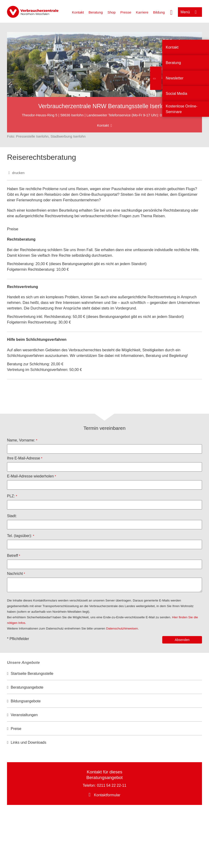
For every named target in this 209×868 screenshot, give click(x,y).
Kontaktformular (107, 795)
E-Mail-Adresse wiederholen (30, 476)
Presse (126, 12)
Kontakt (78, 12)
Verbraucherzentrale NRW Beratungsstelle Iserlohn (105, 106)
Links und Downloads (29, 742)
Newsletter (175, 78)
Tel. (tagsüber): (20, 536)
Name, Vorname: (21, 440)
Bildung (159, 12)
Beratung (96, 12)
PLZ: (11, 496)
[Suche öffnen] (171, 12)
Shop (112, 12)
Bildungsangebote (26, 701)
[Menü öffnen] (190, 12)
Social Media (177, 94)
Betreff (13, 556)
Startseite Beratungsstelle (32, 674)
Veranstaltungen (24, 715)
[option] (104, 674)
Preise (16, 729)
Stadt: (12, 516)
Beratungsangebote (27, 687)
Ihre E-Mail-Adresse (23, 458)
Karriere (142, 12)
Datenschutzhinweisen (122, 628)
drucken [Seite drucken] (18, 173)
